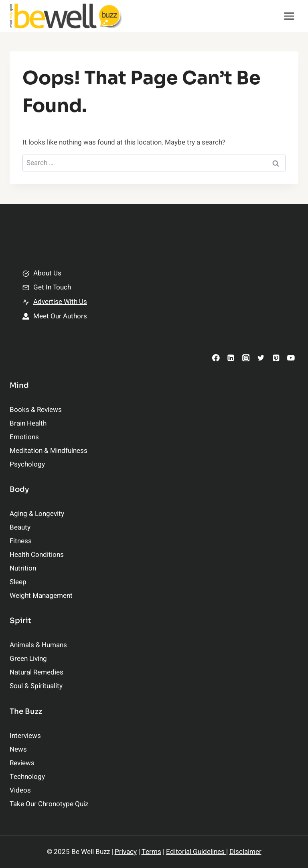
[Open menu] (289, 16)
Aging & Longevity (37, 514)
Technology (27, 777)
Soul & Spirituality (36, 686)
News (18, 749)
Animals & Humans (38, 645)
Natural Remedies (36, 672)
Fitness (21, 541)
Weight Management (41, 596)
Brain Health (28, 423)
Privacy (126, 852)
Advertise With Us (60, 302)
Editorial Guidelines (196, 852)
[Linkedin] (231, 358)
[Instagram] (246, 358)
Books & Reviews (36, 410)
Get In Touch (52, 287)
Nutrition (23, 568)
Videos (20, 790)
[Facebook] (216, 358)
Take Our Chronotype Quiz (49, 804)
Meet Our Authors (60, 316)
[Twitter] (261, 358)
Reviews (22, 763)
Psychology (27, 464)
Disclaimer (245, 852)
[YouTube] (291, 358)
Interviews (25, 736)
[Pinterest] (276, 358)
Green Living (28, 659)
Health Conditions (37, 555)
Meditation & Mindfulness (49, 451)
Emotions (24, 437)
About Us (47, 273)
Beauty (20, 527)
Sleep (18, 582)
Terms (151, 852)
